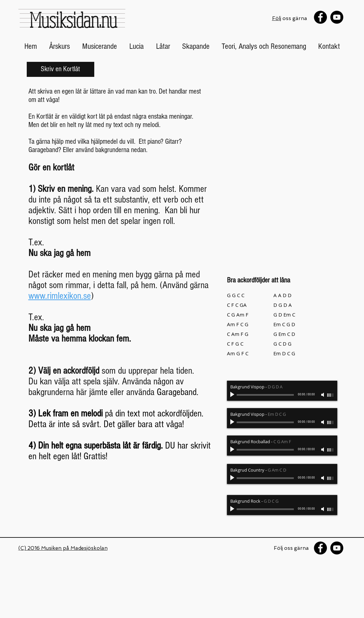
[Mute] (323, 395)
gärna (302, 548)
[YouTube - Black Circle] (337, 17)
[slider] (331, 395)
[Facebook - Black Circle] (320, 17)
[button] (60, 46)
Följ (277, 18)
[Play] (233, 395)
